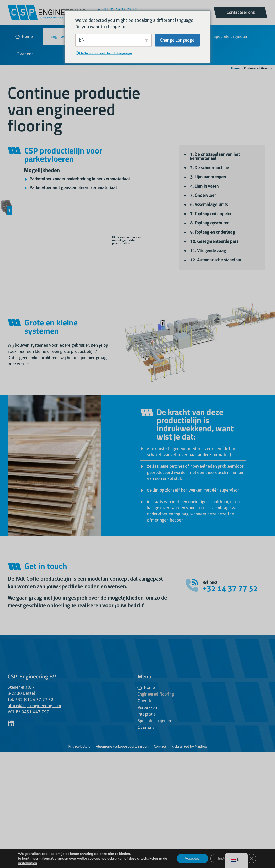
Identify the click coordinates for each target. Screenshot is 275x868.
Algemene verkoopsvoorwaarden (122, 746)
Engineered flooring (156, 694)
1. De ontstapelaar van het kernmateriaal (215, 156)
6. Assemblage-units (209, 205)
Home (24, 37)
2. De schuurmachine (209, 168)
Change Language (177, 40)
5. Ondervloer (203, 195)
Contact (160, 746)
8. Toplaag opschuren (210, 223)
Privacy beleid (79, 746)
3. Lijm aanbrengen (208, 177)
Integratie (147, 714)
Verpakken (147, 707)
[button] (222, 157)
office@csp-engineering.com (34, 706)
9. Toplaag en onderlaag (212, 232)
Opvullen (146, 701)
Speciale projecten (231, 37)
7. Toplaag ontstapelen (211, 214)
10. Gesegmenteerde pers (214, 242)
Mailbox (201, 746)
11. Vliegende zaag (208, 251)
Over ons (25, 54)
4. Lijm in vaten (204, 186)
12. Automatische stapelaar (216, 260)
